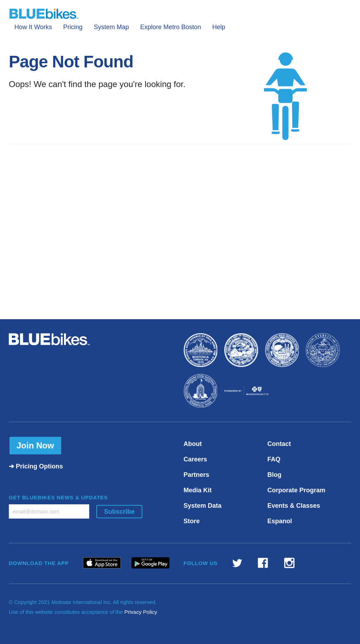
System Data (202, 506)
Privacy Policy (141, 612)
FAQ (274, 459)
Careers (195, 459)
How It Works (33, 27)
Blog (275, 475)
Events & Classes (294, 506)
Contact (279, 444)
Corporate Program (297, 490)
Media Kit (198, 490)
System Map (111, 27)
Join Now (35, 445)
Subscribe (119, 512)
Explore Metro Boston (171, 27)
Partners (196, 475)
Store (192, 521)
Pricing (73, 27)
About (193, 444)
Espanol (280, 521)
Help (219, 27)
